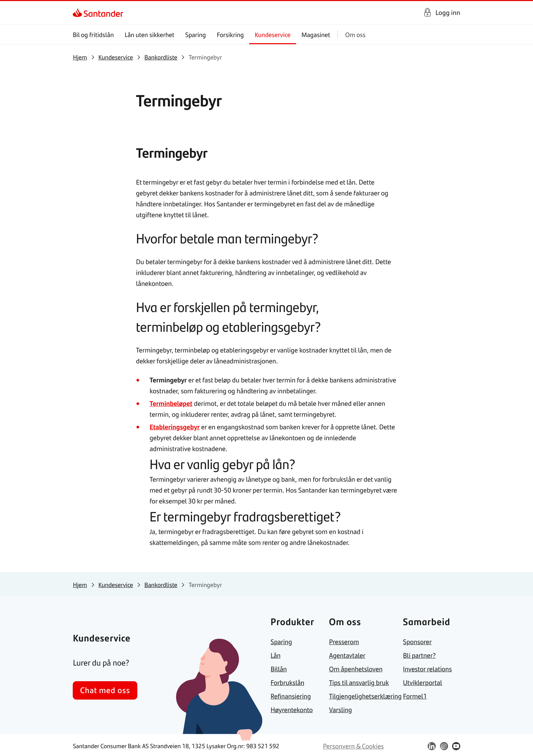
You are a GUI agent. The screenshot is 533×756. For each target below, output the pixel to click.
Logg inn (448, 12)
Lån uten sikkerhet (150, 35)
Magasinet (316, 35)
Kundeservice (273, 35)
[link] (79, 13)
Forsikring (230, 35)
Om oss (356, 35)
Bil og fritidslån (93, 35)
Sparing (196, 35)
